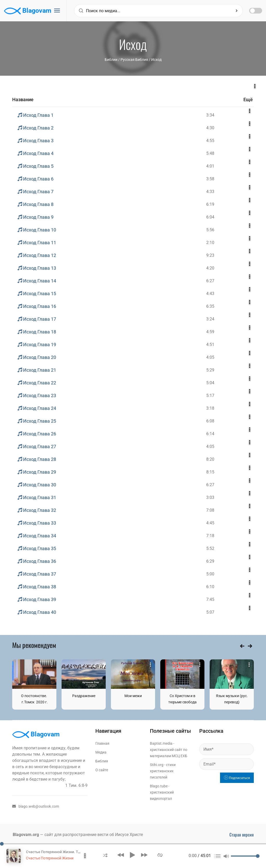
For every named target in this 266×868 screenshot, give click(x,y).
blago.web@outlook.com (36, 806)
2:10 (210, 243)
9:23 (210, 255)
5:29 (210, 370)
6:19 (210, 204)
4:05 (210, 357)
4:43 (210, 294)
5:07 (210, 612)
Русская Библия (134, 60)
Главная (102, 743)
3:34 (210, 115)
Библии (111, 60)
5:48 (210, 153)
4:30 (210, 128)
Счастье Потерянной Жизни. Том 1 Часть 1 (63, 852)
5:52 (210, 548)
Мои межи (133, 696)
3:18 (210, 408)
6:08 (210, 421)
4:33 (210, 192)
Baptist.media (161, 743)
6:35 (210, 306)
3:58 (210, 179)
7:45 (210, 599)
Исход (156, 60)
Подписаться (237, 778)
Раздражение (84, 696)
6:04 (210, 217)
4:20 (210, 268)
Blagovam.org (26, 835)
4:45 (210, 523)
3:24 (210, 319)
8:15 (210, 472)
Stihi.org (157, 765)
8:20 (210, 459)
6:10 (210, 587)
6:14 (210, 434)
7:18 (210, 536)
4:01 (210, 166)
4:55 (210, 141)
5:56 (210, 230)
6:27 (210, 281)
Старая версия (242, 835)
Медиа (101, 752)
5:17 (210, 396)
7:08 (210, 510)
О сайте (102, 770)
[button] (105, 855)
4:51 (210, 345)
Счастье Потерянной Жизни (50, 858)
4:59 (210, 332)
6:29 (210, 561)
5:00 (210, 574)
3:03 (210, 497)
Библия (102, 761)
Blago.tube (159, 786)
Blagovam (28, 11)
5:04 (210, 383)
